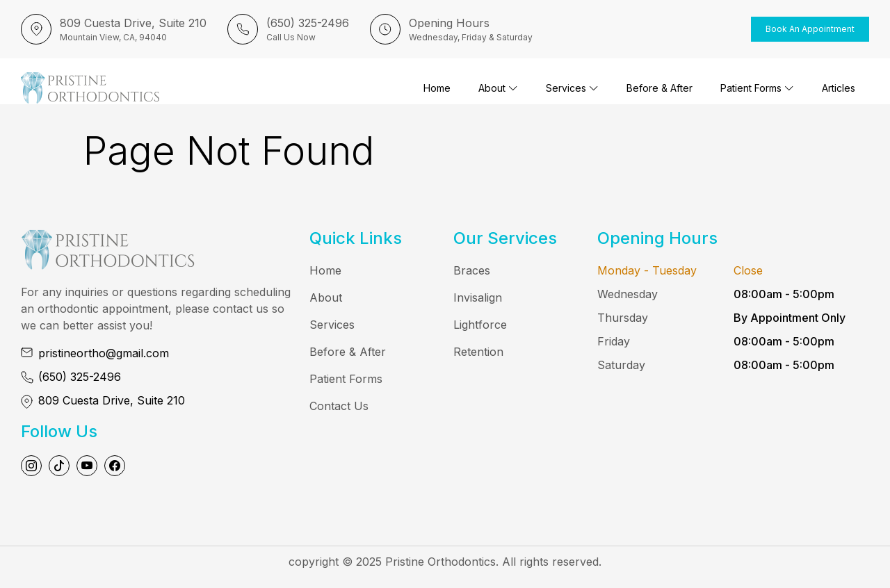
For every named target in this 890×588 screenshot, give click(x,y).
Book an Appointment (810, 29)
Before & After (660, 88)
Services (572, 88)
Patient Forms (757, 88)
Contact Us (339, 406)
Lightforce (480, 325)
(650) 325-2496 (80, 377)
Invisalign (478, 297)
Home (437, 88)
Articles (839, 88)
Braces (472, 270)
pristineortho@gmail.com (104, 353)
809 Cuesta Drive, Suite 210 (112, 400)
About (498, 88)
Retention (478, 352)
